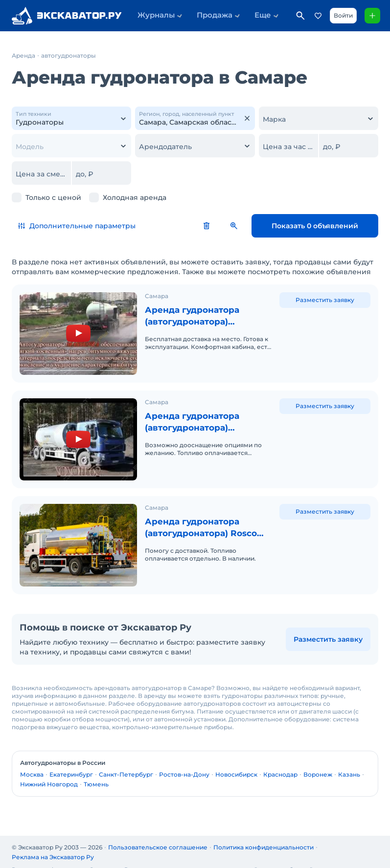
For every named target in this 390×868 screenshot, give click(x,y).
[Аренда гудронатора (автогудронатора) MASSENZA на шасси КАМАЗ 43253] (78, 331)
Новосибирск (236, 762)
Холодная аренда (135, 197)
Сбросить (231, 226)
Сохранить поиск (258, 226)
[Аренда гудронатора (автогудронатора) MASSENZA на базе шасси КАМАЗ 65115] (78, 433)
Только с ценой (53, 197)
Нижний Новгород (49, 771)
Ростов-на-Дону (184, 762)
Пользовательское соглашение (158, 835)
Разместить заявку (325, 300)
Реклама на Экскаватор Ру (53, 844)
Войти (341, 15)
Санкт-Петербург (126, 762)
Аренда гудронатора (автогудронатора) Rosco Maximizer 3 (204, 519)
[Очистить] (247, 118)
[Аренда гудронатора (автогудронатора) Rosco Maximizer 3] (78, 535)
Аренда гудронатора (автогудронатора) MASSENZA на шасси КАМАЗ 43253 (195, 316)
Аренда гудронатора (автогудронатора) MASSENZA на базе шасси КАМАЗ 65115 (206, 418)
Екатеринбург (71, 762)
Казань (349, 762)
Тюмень (96, 771)
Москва (32, 762)
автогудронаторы (69, 55)
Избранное (316, 16)
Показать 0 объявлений (327, 226)
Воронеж (318, 762)
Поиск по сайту (298, 16)
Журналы (153, 16)
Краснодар (280, 762)
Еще (244, 16)
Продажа (204, 16)
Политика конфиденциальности (264, 835)
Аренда (23, 55)
